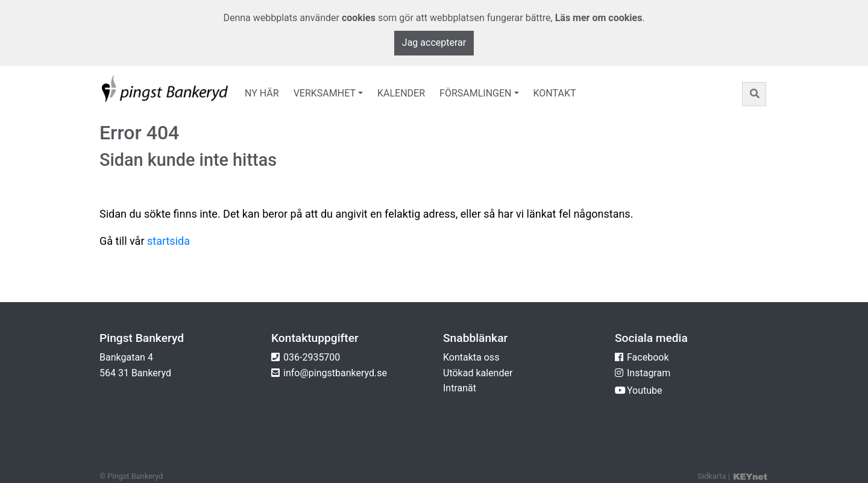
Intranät (460, 388)
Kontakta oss (471, 357)
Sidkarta (712, 476)
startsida (168, 241)
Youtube (645, 390)
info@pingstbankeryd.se (335, 373)
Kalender (401, 93)
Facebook (648, 357)
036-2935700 (312, 357)
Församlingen (475, 93)
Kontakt (555, 93)
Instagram (649, 373)
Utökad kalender (478, 373)
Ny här (262, 93)
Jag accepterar (434, 43)
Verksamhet (325, 93)
